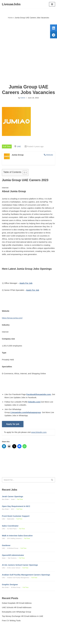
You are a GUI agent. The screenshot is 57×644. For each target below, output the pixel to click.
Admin (23, 98)
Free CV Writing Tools (11, 621)
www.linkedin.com (39, 432)
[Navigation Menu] (52, 4)
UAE (19, 146)
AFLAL (42, 640)
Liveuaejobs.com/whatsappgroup (26, 412)
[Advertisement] (28, 52)
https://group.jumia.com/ (12, 318)
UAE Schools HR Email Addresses (17, 607)
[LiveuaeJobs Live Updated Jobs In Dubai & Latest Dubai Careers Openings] (11, 4)
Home (10, 18)
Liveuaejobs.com (19, 640)
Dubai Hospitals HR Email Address (17, 603)
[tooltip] (54, 28)
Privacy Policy (8, 635)
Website (50, 155)
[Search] (26, 480)
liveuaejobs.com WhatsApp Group (16, 612)
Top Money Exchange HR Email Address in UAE (23, 616)
